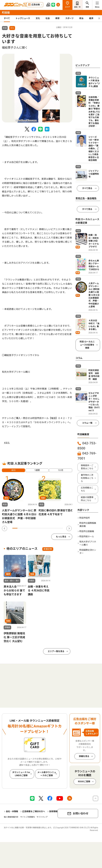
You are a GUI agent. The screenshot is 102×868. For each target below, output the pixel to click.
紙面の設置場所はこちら (87, 499)
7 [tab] (45, 528)
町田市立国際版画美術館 (88, 525)
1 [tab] (15, 528)
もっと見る (61, 537)
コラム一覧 (87, 423)
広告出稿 (36, 5)
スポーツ (69, 18)
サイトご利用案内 (28, 817)
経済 (91, 18)
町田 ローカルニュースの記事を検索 (87, 345)
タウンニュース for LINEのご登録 (21, 774)
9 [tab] (55, 528)
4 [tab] (30, 528)
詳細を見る (84, 756)
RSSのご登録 (84, 782)
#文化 (7, 443)
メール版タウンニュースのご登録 (47, 774)
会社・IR (77, 7)
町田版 (6, 13)
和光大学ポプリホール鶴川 (88, 543)
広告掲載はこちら (87, 489)
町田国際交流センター (88, 552)
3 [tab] (25, 528)
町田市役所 (85, 518)
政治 (81, 18)
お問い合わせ (81, 813)
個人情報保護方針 (11, 817)
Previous (5, 528)
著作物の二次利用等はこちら (87, 478)
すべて (7, 18)
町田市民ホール (87, 537)
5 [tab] (35, 528)
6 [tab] (40, 528)
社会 (48, 18)
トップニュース (23, 18)
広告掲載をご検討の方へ (34, 811)
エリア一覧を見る (56, 651)
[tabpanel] (37, 88)
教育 (57, 18)
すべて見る (87, 188)
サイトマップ (42, 817)
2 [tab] (20, 528)
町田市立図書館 (87, 531)
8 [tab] (50, 528)
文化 (38, 18)
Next (69, 528)
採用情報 (53, 811)
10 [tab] (60, 528)
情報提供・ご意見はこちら (87, 467)
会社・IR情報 (12, 811)
